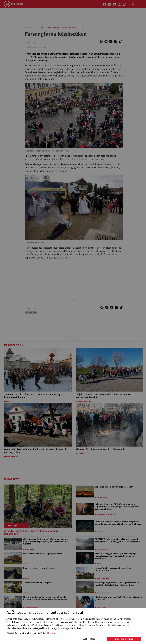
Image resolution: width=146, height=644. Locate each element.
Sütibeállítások (89, 639)
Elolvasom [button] (52, 633)
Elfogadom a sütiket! (124, 639)
